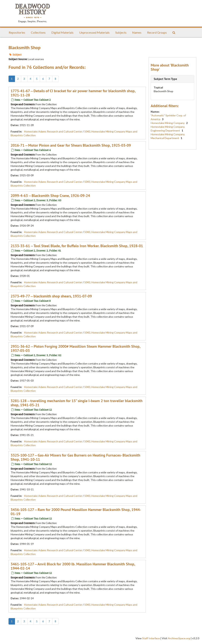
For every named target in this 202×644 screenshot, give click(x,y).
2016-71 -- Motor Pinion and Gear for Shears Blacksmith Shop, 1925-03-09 (71, 145)
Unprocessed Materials (94, 32)
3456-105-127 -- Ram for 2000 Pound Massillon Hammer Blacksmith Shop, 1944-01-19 (76, 512)
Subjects (121, 32)
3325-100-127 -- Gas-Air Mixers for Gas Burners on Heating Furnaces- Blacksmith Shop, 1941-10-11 (75, 457)
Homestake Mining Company (168, 123)
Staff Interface (151, 638)
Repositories (17, 32)
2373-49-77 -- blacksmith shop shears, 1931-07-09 (51, 296)
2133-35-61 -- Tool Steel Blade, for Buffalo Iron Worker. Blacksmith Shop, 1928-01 (77, 246)
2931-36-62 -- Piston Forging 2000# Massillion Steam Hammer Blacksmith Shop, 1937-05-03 (75, 348)
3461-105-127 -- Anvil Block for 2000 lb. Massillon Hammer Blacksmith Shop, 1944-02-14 (73, 566)
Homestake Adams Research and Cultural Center (53, 131)
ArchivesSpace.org (179, 638)
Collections (38, 32)
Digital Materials (62, 32)
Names (137, 32)
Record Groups (157, 32)
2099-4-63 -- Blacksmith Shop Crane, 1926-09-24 (50, 196)
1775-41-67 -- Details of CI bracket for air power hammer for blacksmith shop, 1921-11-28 (73, 93)
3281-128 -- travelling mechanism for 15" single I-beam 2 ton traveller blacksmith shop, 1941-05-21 (77, 403)
